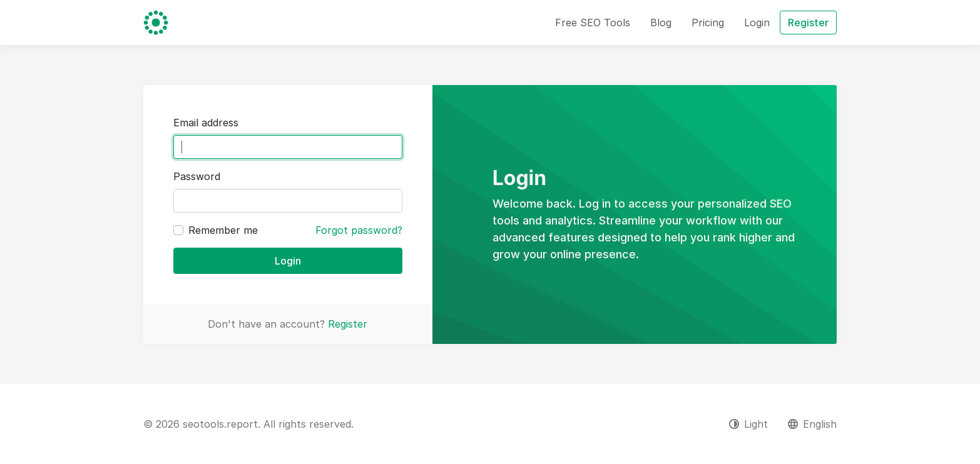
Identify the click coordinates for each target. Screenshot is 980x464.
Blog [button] (661, 23)
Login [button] (757, 23)
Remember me (223, 230)
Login (288, 261)
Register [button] (808, 23)
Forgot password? (359, 230)
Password (197, 176)
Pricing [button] (708, 23)
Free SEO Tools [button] (593, 23)
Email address (206, 123)
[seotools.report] (156, 23)
